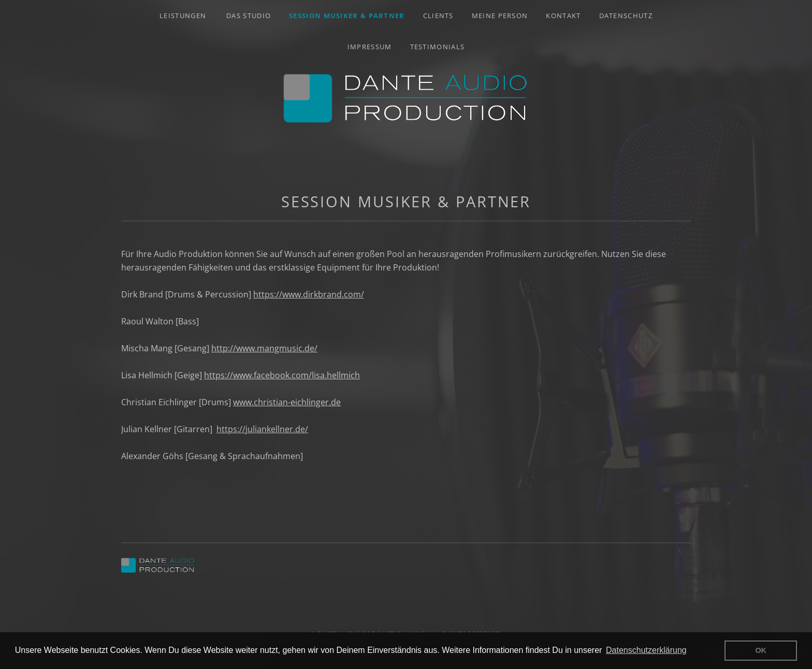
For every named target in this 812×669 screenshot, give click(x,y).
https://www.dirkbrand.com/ (309, 294)
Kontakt (563, 16)
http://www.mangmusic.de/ (264, 348)
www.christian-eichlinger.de (287, 402)
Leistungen (183, 16)
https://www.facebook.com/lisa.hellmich (282, 375)
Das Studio (249, 16)
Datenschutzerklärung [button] (646, 650)
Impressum (370, 47)
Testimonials (438, 47)
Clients (438, 16)
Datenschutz (626, 16)
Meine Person (500, 16)
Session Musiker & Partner (347, 16)
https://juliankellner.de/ (262, 429)
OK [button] (761, 650)
